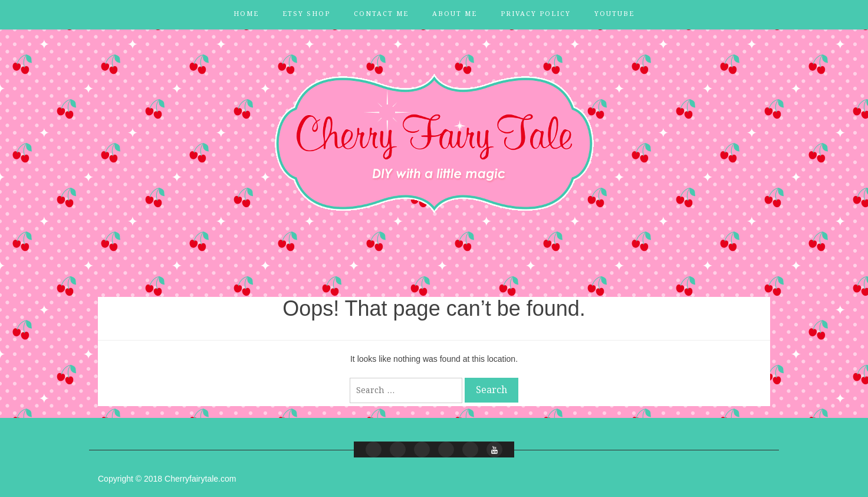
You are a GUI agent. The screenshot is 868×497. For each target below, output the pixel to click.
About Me (455, 14)
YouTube (614, 14)
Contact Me (381, 14)
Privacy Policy (536, 14)
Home (246, 14)
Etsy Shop (306, 14)
